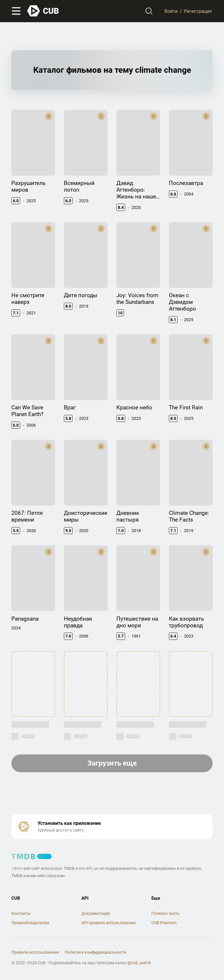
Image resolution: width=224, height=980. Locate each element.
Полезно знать (166, 913)
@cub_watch (139, 963)
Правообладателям (30, 923)
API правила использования (108, 923)
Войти (171, 11)
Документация (96, 913)
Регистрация (198, 11)
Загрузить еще (112, 763)
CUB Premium (164, 923)
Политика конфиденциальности (96, 952)
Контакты (21, 913)
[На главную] (43, 11)
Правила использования (35, 952)
